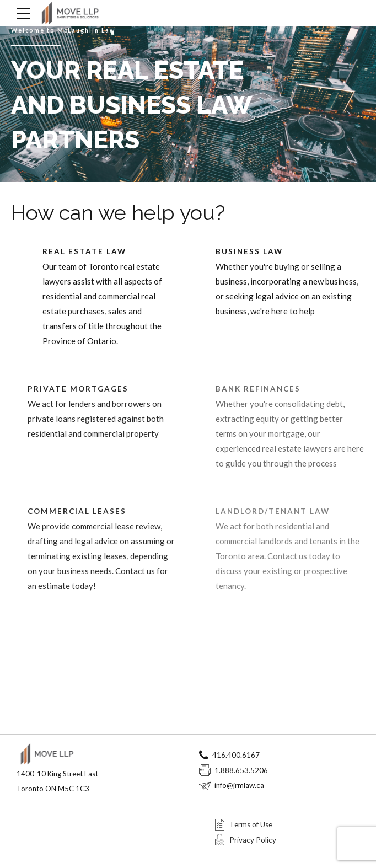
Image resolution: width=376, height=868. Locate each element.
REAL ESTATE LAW (84, 251)
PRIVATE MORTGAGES (78, 389)
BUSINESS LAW (249, 251)
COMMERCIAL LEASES (77, 511)
